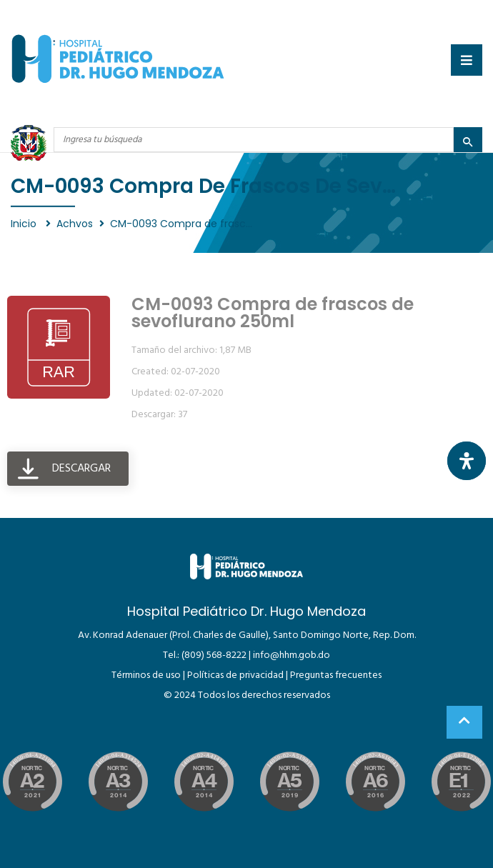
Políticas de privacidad (235, 675)
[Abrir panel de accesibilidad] (467, 461)
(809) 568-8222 (214, 655)
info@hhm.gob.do (292, 655)
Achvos (75, 224)
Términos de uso (146, 675)
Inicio (25, 224)
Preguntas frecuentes (336, 675)
